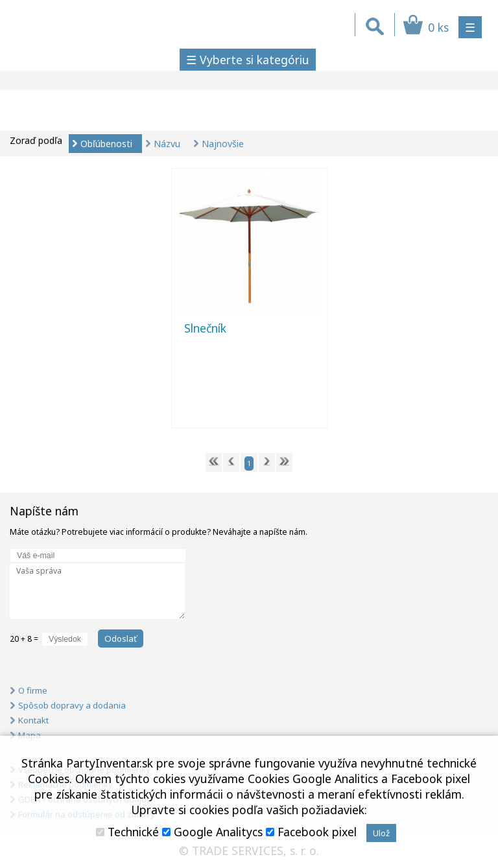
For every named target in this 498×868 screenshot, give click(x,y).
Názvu (167, 144)
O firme (33, 690)
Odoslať (121, 639)
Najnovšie (223, 144)
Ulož (381, 833)
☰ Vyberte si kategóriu (248, 60)
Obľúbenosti (106, 144)
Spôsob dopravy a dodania (72, 705)
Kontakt (33, 720)
